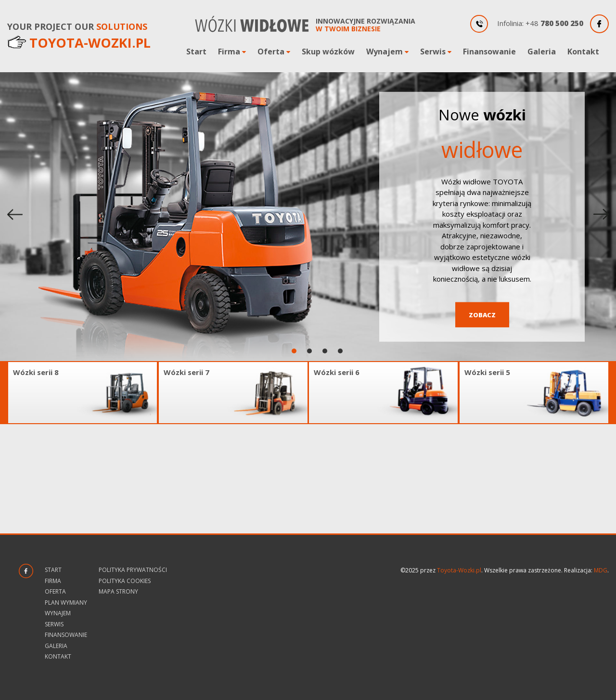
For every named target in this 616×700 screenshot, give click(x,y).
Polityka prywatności (133, 570)
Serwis (433, 52)
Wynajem (385, 52)
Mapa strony (118, 591)
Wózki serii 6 (337, 372)
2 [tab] (310, 351)
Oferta (271, 52)
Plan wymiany (66, 603)
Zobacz (482, 314)
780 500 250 (562, 23)
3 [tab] (326, 351)
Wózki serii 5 (487, 372)
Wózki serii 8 (36, 372)
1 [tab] (295, 351)
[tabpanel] (308, 217)
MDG (601, 570)
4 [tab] (341, 351)
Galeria (542, 52)
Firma (229, 52)
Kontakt (583, 52)
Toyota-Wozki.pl (459, 570)
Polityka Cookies (125, 581)
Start (196, 52)
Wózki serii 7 (186, 372)
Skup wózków (328, 52)
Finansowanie (489, 52)
